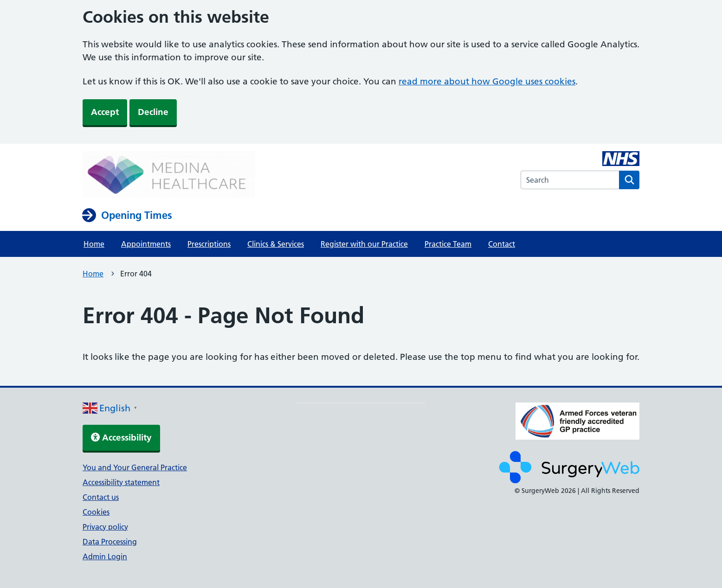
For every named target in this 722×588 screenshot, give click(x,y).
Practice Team (448, 244)
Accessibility (121, 438)
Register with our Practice (364, 244)
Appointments (146, 244)
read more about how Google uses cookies (487, 81)
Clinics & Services (276, 244)
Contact (502, 244)
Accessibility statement (121, 482)
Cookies (96, 512)
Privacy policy (105, 527)
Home (94, 244)
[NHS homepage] (169, 175)
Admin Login (105, 556)
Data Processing (110, 542)
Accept (105, 112)
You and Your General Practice (135, 467)
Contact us (101, 497)
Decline (153, 112)
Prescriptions (209, 244)
